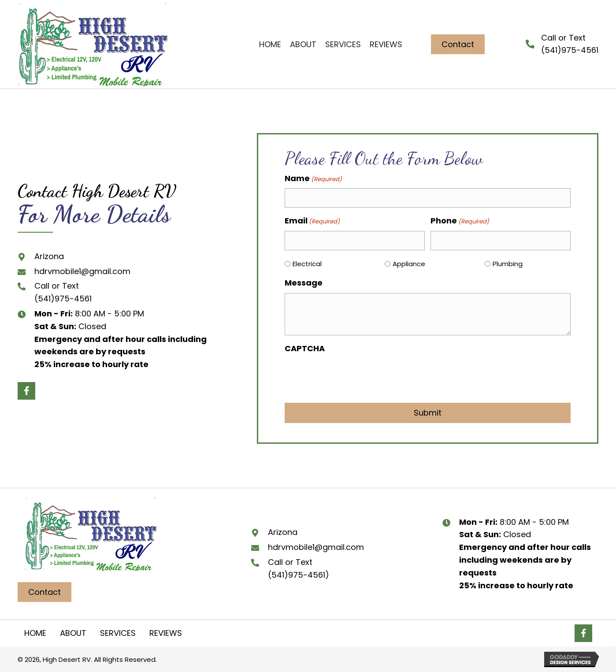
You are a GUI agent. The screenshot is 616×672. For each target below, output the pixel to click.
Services (118, 633)
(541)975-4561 (63, 299)
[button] (458, 45)
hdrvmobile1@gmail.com (82, 271)
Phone (460, 221)
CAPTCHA (305, 348)
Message (304, 283)
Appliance (409, 264)
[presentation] (352, 376)
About (73, 633)
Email (312, 221)
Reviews (166, 633)
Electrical (307, 264)
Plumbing (508, 264)
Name (313, 178)
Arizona (49, 256)
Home (35, 633)
